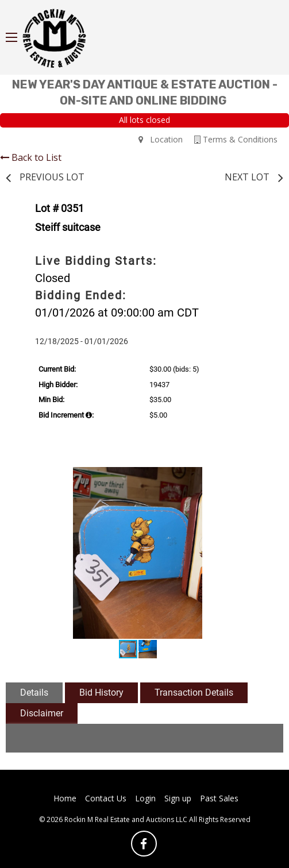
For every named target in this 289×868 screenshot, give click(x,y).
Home (65, 798)
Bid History (101, 693)
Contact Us (106, 798)
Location (161, 139)
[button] (256, 477)
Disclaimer (42, 713)
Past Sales (219, 798)
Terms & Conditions (236, 139)
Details (34, 693)
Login (145, 798)
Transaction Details (194, 693)
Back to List (31, 157)
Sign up (178, 798)
